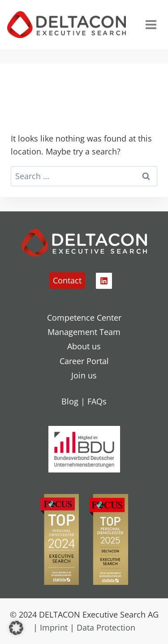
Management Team (84, 332)
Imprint (54, 627)
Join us (84, 375)
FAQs (97, 401)
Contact (67, 280)
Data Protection (106, 627)
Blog (70, 401)
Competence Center (84, 318)
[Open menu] (151, 24)
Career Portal (84, 361)
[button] (16, 628)
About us (84, 346)
